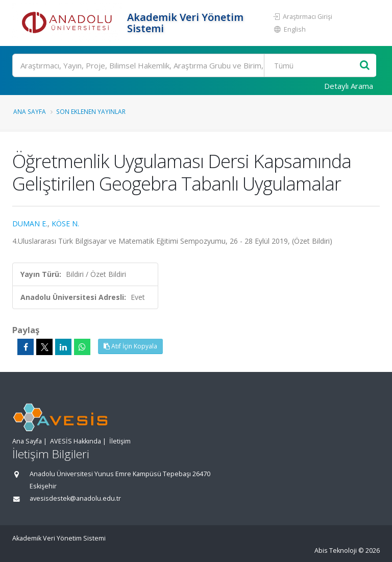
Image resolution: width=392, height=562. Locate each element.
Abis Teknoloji (336, 551)
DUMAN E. (30, 224)
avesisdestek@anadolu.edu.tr (75, 498)
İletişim (120, 441)
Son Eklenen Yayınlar (91, 111)
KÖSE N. (65, 224)
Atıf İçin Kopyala (130, 346)
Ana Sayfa (30, 111)
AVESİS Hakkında (76, 441)
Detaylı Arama (349, 86)
